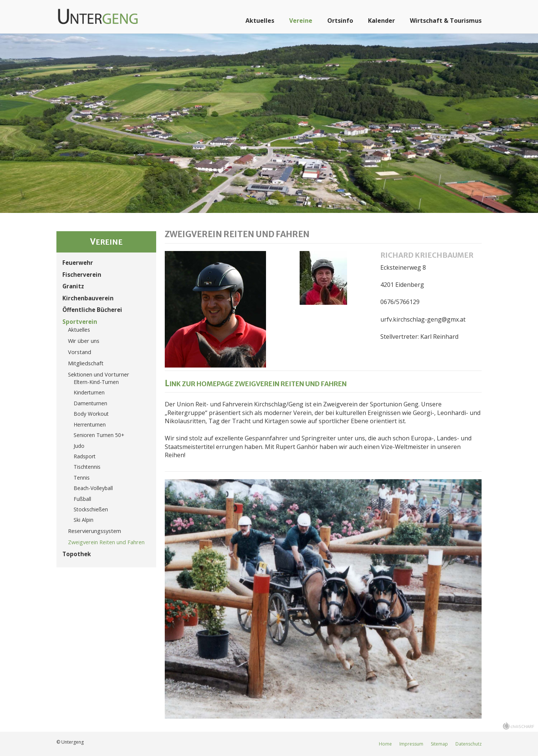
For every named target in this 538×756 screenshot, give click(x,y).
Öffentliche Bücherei (92, 310)
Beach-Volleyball (93, 488)
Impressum (411, 744)
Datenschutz (469, 744)
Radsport (85, 456)
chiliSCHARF (522, 726)
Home (385, 744)
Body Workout (91, 414)
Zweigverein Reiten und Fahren (106, 542)
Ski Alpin (84, 520)
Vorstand (80, 352)
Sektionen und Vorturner (99, 374)
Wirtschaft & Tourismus (446, 21)
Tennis (82, 478)
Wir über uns (84, 341)
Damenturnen (90, 403)
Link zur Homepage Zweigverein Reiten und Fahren (256, 384)
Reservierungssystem (95, 531)
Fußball (82, 499)
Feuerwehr (78, 263)
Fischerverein (82, 275)
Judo (79, 446)
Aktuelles (260, 21)
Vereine (301, 21)
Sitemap (439, 744)
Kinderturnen (89, 392)
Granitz (73, 286)
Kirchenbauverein (88, 298)
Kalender (381, 21)
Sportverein (80, 322)
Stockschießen (91, 509)
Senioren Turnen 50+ (99, 435)
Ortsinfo (340, 21)
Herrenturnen (90, 425)
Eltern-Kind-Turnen (96, 382)
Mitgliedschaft (86, 363)
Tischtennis (87, 467)
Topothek (77, 554)
